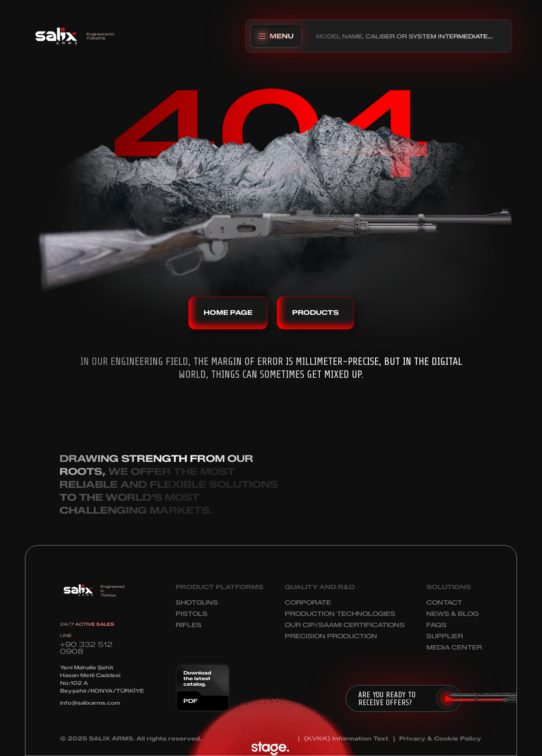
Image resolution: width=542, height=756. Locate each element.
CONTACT (444, 603)
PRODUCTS (315, 313)
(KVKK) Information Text (346, 739)
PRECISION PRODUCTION (331, 636)
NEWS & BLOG (452, 614)
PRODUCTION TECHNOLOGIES (340, 614)
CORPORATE (308, 603)
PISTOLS (192, 614)
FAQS (436, 625)
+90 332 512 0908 (86, 648)
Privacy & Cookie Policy (440, 739)
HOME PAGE (228, 313)
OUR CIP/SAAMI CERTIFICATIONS (345, 625)
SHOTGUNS (197, 603)
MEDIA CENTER (454, 648)
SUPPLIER (445, 636)
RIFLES (189, 625)
